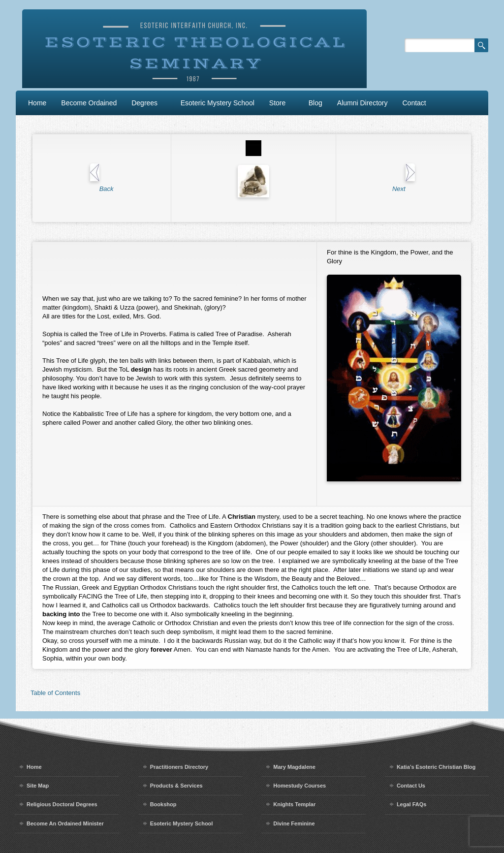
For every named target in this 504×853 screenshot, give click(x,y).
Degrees (144, 103)
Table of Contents (55, 693)
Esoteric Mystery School (218, 103)
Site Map (38, 786)
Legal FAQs (412, 804)
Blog (315, 103)
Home (37, 103)
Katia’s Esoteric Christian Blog (436, 767)
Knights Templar (294, 804)
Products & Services (176, 786)
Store (277, 103)
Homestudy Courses (299, 786)
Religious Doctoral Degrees (62, 804)
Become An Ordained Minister (65, 823)
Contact (414, 103)
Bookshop (163, 804)
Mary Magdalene (294, 767)
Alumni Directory (362, 103)
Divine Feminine (294, 823)
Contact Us (411, 786)
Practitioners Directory (179, 767)
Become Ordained (89, 103)
